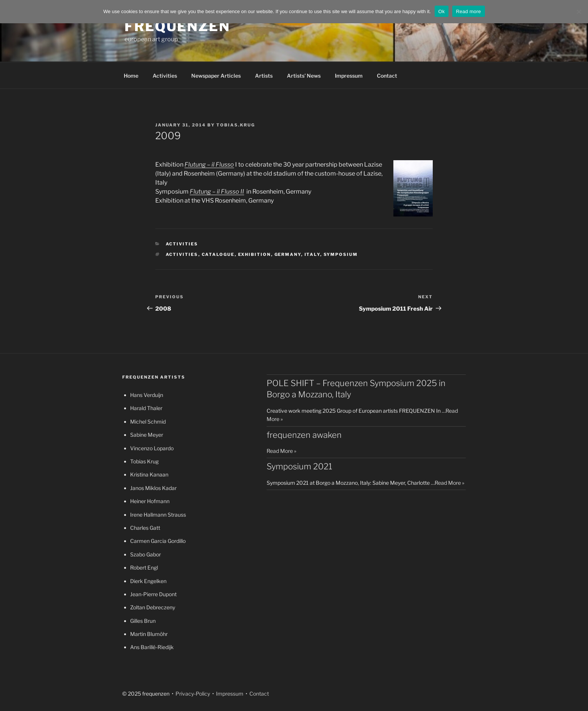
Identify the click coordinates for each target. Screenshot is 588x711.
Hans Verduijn (147, 395)
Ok (442, 11)
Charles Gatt (145, 528)
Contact (387, 76)
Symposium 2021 (299, 466)
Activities (165, 76)
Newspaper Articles (216, 76)
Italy (312, 254)
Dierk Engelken (148, 581)
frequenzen (177, 26)
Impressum (349, 76)
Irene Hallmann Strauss (158, 515)
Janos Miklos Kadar (153, 488)
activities (182, 254)
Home (131, 76)
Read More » (281, 451)
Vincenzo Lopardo (152, 448)
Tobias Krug (144, 461)
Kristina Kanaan (149, 474)
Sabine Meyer (147, 435)
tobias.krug (236, 125)
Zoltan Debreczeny (153, 607)
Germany (288, 254)
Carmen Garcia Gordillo (158, 541)
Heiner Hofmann (150, 501)
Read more (469, 11)
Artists (264, 76)
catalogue (218, 254)
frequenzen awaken (304, 435)
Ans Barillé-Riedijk (152, 647)
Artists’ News (304, 76)
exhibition (255, 254)
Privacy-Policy (192, 694)
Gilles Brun (143, 621)
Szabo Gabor (145, 554)
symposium (341, 254)
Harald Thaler (146, 408)
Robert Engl (144, 567)
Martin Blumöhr (149, 634)
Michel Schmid (148, 422)
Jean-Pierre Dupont (153, 594)
